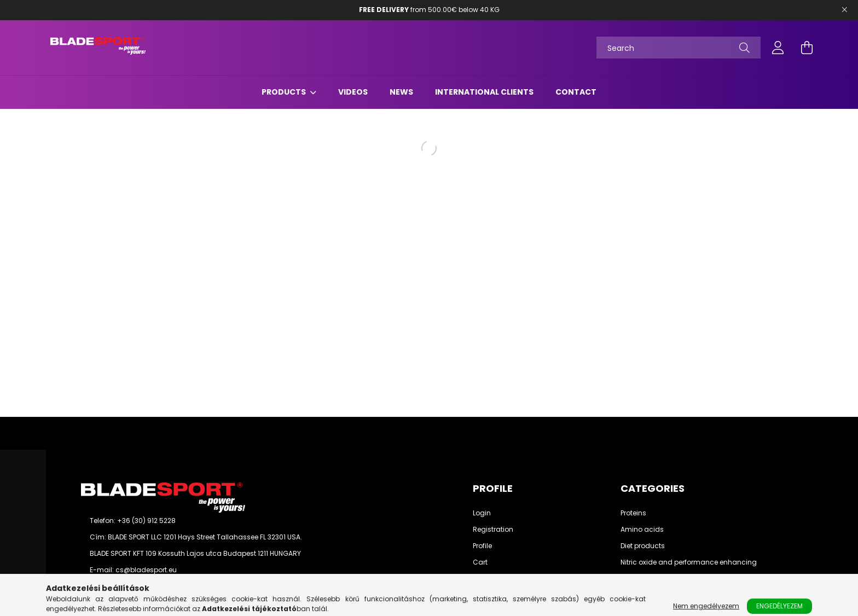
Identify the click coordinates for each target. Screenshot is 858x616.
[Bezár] (844, 10)
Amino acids (642, 530)
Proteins (633, 513)
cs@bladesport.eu (146, 570)
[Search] (679, 48)
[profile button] (778, 48)
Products (285, 92)
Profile (482, 546)
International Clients (484, 92)
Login (482, 513)
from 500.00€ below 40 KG (429, 10)
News (401, 92)
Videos (353, 92)
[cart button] (807, 48)
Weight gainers (646, 579)
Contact (576, 92)
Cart (480, 562)
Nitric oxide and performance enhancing (689, 562)
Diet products (643, 546)
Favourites (490, 579)
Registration (493, 530)
